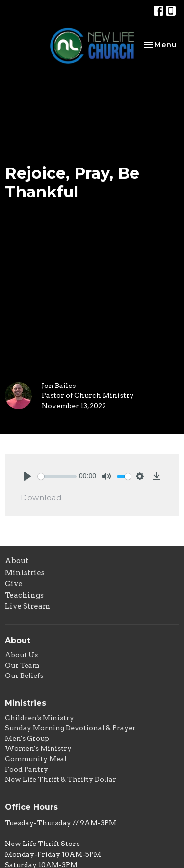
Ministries (25, 573)
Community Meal (36, 759)
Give (14, 584)
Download (41, 497)
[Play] (27, 476)
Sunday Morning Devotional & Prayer (70, 728)
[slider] (57, 476)
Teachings (24, 595)
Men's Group (27, 738)
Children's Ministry (39, 718)
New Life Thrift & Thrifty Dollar (61, 779)
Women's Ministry (38, 748)
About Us (21, 655)
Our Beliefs (24, 675)
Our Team (22, 665)
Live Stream (28, 606)
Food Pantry (26, 769)
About (17, 561)
